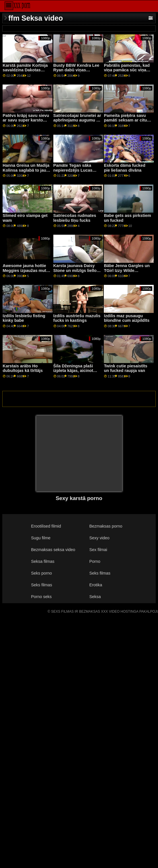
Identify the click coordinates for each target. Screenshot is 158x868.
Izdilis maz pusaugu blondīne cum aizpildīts (127, 318)
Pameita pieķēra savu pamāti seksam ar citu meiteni (125, 120)
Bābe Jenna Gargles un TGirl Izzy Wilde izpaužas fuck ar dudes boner (127, 273)
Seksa (95, 597)
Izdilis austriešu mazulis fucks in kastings (77, 318)
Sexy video (99, 538)
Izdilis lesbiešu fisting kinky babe (24, 318)
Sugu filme (41, 538)
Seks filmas (100, 573)
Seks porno (41, 573)
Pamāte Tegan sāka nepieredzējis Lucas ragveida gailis (73, 170)
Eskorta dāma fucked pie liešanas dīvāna (124, 168)
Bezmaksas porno (106, 526)
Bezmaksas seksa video (53, 550)
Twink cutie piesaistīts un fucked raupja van (125, 368)
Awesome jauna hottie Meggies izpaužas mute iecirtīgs (26, 270)
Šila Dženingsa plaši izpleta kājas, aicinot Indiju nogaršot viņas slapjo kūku (74, 373)
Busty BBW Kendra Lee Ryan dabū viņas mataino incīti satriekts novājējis (76, 73)
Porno (95, 561)
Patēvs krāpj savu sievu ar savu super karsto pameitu (26, 120)
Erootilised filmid (46, 526)
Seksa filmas (43, 561)
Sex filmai (98, 550)
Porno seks (41, 597)
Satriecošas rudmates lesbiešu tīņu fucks (75, 218)
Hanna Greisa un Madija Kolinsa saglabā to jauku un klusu (27, 170)
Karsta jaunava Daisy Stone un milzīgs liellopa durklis (77, 270)
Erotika (96, 585)
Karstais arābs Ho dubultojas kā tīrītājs (23, 368)
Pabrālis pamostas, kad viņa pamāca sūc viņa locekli (127, 70)
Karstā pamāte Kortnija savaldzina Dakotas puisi (25, 70)
